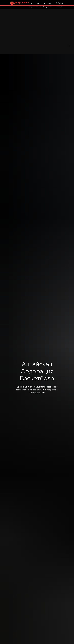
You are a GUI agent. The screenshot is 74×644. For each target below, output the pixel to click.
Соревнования (35, 7)
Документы (48, 7)
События (59, 3)
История (48, 3)
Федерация (35, 3)
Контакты (60, 7)
